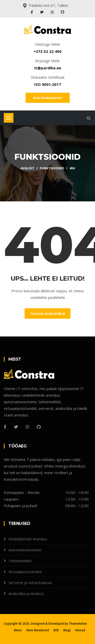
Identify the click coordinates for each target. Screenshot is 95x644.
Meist (18, 630)
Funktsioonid (52, 168)
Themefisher (78, 624)
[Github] (39, 427)
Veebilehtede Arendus (28, 539)
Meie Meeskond (38, 630)
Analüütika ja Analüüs (26, 593)
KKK (56, 630)
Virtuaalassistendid (25, 572)
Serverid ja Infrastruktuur (30, 583)
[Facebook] (5, 427)
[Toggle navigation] (9, 118)
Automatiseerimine (25, 550)
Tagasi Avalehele (48, 314)
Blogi (67, 630)
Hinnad (80, 630)
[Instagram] (27, 427)
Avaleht (27, 168)
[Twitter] (16, 427)
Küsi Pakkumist (48, 98)
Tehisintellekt (20, 561)
